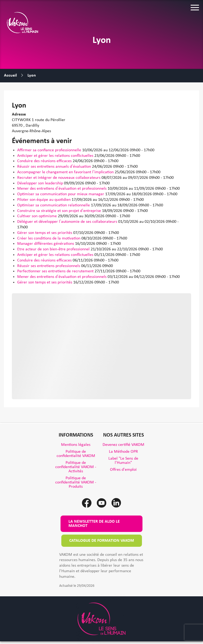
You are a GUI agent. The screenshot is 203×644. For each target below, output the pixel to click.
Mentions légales (76, 445)
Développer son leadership (41, 183)
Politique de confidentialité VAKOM (76, 454)
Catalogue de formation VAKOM (102, 541)
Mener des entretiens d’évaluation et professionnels (62, 189)
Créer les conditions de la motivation (49, 238)
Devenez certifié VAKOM (123, 445)
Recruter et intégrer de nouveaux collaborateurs (59, 178)
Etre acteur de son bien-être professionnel (54, 249)
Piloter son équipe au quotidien (44, 200)
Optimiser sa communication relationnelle (54, 205)
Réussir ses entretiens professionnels (49, 266)
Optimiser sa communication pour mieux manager (61, 194)
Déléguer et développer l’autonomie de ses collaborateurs (68, 222)
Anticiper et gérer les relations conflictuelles (56, 156)
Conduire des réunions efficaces (45, 161)
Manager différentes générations (46, 244)
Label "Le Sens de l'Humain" (123, 461)
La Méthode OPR (123, 452)
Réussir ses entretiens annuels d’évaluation (55, 167)
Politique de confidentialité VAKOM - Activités (76, 467)
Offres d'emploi (123, 470)
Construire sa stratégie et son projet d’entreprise (60, 211)
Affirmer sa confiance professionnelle (50, 150)
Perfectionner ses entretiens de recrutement (56, 271)
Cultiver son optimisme (38, 216)
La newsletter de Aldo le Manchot (94, 524)
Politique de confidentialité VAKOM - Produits (76, 482)
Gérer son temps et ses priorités (45, 233)
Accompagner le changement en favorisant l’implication (66, 172)
